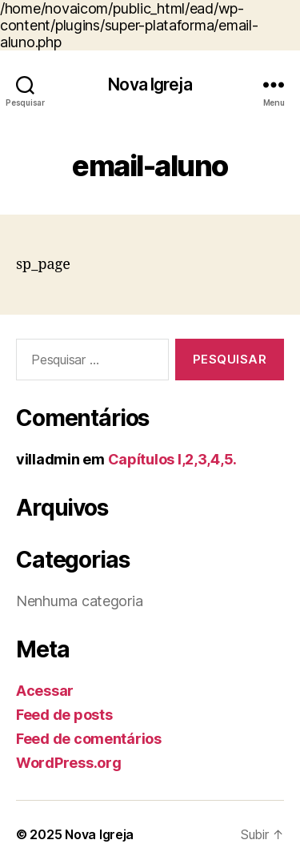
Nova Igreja (150, 84)
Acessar (45, 691)
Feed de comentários (89, 739)
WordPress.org (69, 763)
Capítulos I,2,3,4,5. (173, 459)
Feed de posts (64, 715)
